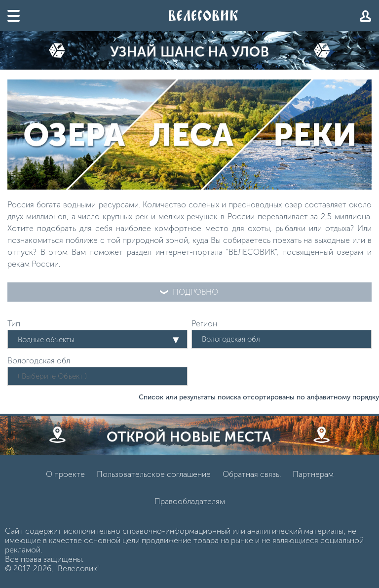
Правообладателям (190, 501)
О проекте (65, 474)
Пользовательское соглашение (154, 474)
